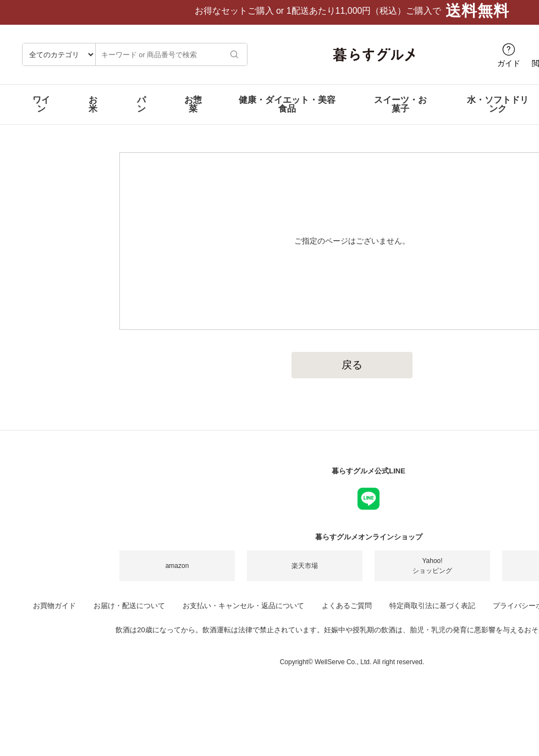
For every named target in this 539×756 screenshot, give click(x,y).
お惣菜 (193, 113)
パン (141, 113)
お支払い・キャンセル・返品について (243, 614)
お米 (93, 113)
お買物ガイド (54, 614)
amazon (177, 575)
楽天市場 (305, 575)
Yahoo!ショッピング (432, 575)
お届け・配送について (129, 614)
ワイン (41, 113)
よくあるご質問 (347, 614)
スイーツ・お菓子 (400, 113)
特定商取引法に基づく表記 (432, 614)
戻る (352, 374)
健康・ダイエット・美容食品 (287, 113)
